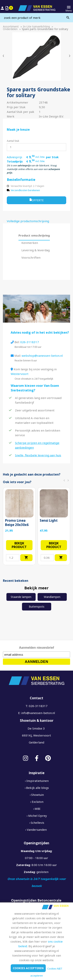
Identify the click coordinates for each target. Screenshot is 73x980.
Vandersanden (37, 830)
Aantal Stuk (13, 141)
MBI (37, 809)
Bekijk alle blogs (37, 788)
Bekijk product (19, 545)
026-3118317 (30, 342)
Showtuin (37, 795)
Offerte (37, 200)
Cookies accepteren (28, 968)
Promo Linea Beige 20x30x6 (17, 523)
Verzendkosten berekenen (25, 190)
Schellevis (37, 823)
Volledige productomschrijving (28, 221)
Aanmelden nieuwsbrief (37, 648)
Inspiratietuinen (38, 781)
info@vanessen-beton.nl (38, 713)
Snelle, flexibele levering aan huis (38, 455)
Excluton (38, 802)
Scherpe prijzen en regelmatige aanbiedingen (37, 445)
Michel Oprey (38, 816)
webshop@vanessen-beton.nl (42, 356)
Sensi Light (49, 521)
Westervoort (20, 374)
